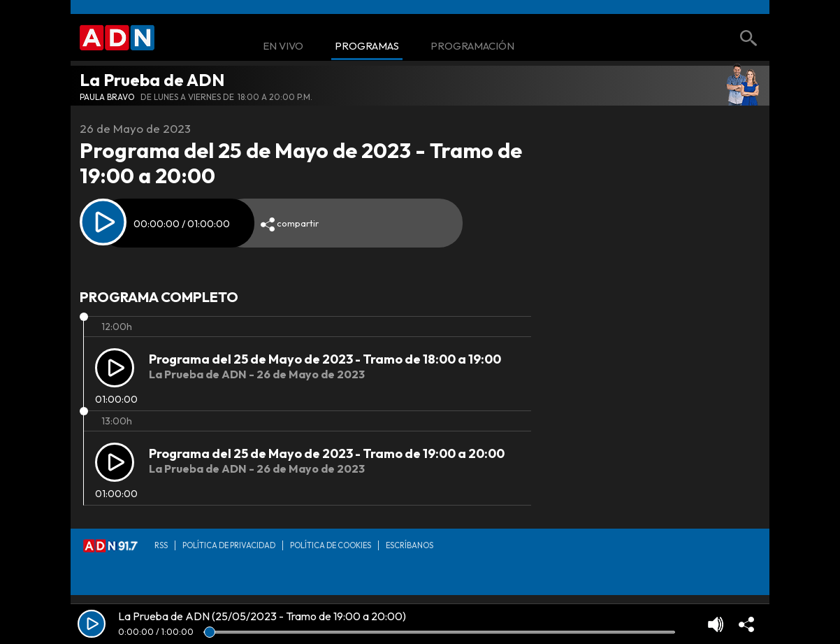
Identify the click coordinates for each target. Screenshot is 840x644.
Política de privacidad (229, 545)
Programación (472, 46)
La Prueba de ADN (152, 80)
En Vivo (283, 46)
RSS (161, 545)
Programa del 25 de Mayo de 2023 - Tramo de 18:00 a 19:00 (325, 359)
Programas (367, 46)
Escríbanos (410, 545)
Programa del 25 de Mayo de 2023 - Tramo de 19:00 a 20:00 (327, 453)
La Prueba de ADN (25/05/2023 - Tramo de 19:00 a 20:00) (262, 616)
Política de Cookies (331, 545)
